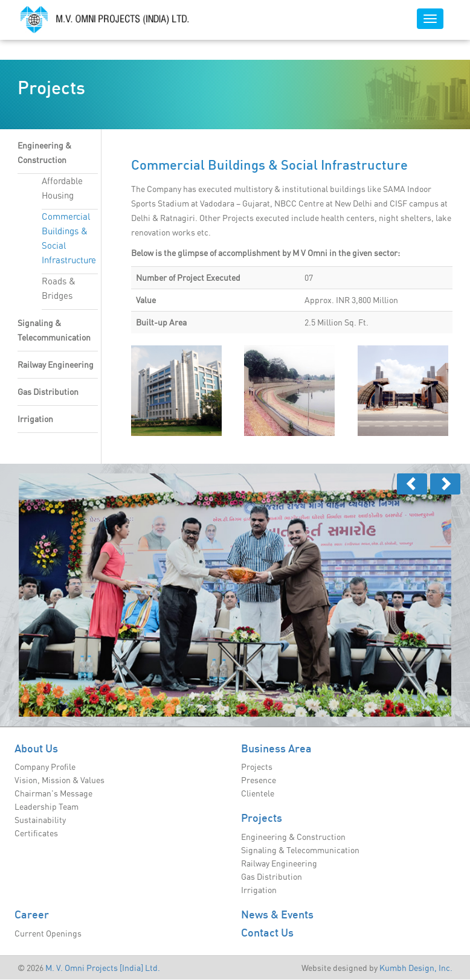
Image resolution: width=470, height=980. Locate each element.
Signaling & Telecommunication (300, 850)
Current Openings (48, 934)
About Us (36, 748)
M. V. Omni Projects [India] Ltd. (103, 968)
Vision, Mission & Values (60, 780)
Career (32, 914)
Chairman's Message (53, 793)
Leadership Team (47, 807)
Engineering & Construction (293, 837)
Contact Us (267, 932)
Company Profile (45, 767)
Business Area (276, 748)
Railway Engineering (56, 365)
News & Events (277, 914)
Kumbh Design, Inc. (416, 968)
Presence (259, 780)
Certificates (36, 833)
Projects (257, 767)
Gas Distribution (48, 392)
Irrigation (35, 419)
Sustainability (40, 820)
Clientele (258, 793)
